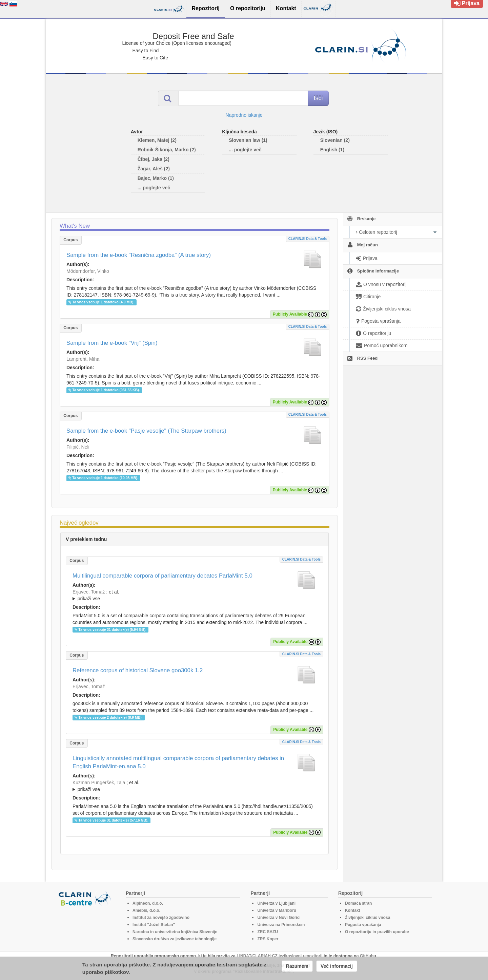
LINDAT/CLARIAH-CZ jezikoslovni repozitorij (279, 956)
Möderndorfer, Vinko (88, 271)
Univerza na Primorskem (281, 925)
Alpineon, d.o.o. (148, 903)
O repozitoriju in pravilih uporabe (377, 932)
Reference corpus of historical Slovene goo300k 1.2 (138, 670)
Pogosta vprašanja (363, 925)
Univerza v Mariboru (277, 910)
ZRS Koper (268, 939)
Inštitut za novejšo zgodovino (161, 918)
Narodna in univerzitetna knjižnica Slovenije (175, 932)
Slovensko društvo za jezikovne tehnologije (175, 939)
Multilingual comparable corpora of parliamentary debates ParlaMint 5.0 (162, 576)
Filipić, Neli (78, 447)
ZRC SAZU (268, 932)
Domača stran (358, 903)
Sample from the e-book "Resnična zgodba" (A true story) (139, 255)
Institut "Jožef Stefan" (154, 925)
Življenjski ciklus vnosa (368, 918)
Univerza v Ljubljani (276, 903)
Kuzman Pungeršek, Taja (99, 783)
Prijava (467, 3)
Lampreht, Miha (83, 359)
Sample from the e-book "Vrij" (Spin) (112, 343)
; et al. (195, 596)
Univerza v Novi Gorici (279, 918)
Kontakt (353, 910)
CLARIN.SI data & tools (308, 239)
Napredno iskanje (244, 115)
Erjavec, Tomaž (89, 592)
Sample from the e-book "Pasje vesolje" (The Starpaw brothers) (146, 431)
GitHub (367, 956)
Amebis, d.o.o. (146, 910)
